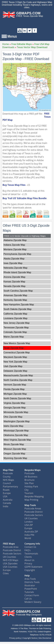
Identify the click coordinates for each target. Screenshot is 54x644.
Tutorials (29, 592)
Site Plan (29, 483)
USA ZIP (29, 525)
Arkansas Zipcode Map (15, 295)
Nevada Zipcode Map (15, 286)
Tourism (29, 493)
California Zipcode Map (15, 314)
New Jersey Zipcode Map (17, 323)
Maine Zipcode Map (14, 337)
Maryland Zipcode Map (15, 357)
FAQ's (28, 550)
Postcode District (34, 512)
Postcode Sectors (34, 515)
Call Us (28, 599)
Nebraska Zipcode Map (15, 268)
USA (5, 496)
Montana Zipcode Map (15, 249)
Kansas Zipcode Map (14, 282)
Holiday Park (31, 487)
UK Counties (31, 518)
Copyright (30, 570)
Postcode (8, 473)
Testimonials (31, 554)
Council (7, 483)
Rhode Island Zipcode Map (17, 272)
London (29, 522)
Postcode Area (11, 547)
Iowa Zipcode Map (13, 263)
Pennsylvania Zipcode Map (17, 254)
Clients (28, 557)
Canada (7, 503)
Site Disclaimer (45, 638)
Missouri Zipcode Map (15, 449)
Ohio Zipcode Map (13, 417)
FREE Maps (9, 544)
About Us (29, 560)
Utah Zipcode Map (13, 366)
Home (6, 44)
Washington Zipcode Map (17, 421)
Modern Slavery (33, 602)
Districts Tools (32, 582)
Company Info (32, 544)
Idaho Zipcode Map (13, 426)
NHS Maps (8, 480)
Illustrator (30, 585)
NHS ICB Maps (11, 560)
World (28, 538)
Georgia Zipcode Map (15, 408)
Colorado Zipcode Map (15, 332)
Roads (6, 490)
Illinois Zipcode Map (14, 444)
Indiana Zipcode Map (14, 245)
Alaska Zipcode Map (14, 259)
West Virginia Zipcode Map (17, 440)
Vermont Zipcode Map (15, 385)
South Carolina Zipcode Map (18, 291)
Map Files (8, 470)
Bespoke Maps (33, 470)
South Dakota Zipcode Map (18, 309)
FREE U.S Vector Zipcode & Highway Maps (25, 236)
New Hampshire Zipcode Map (19, 305)
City (26, 490)
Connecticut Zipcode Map (17, 353)
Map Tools (30, 505)
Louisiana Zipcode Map (15, 318)
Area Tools (30, 579)
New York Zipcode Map (15, 362)
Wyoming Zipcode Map (15, 458)
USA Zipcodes (10, 563)
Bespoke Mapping (34, 496)
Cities (6, 573)
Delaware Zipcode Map (15, 371)
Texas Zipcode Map (14, 348)
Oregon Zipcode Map (14, 454)
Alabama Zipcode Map (15, 240)
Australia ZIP (31, 532)
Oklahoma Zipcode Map (16, 435)
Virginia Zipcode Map (14, 403)
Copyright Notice (30, 638)
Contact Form (32, 595)
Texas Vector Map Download (32, 47)
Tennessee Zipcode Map (16, 328)
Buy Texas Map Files (14, 185)
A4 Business (31, 477)
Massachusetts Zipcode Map (18, 375)
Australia (8, 500)
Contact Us (30, 547)
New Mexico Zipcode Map (17, 343)
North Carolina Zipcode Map (18, 380)
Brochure (29, 480)
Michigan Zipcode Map (15, 394)
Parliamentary (10, 487)
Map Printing (31, 500)
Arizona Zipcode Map (14, 277)
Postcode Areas (33, 508)
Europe (7, 493)
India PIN (29, 535)
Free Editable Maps (22, 44)
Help (27, 576)
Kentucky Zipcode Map (15, 300)
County (7, 477)
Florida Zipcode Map (14, 389)
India (6, 506)
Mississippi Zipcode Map (16, 431)
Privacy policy (15, 638)
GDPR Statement (33, 567)
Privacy (28, 563)
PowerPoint (31, 589)
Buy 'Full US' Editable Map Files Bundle (25, 198)
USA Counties (10, 567)
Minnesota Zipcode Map (16, 412)
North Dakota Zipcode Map (17, 398)
